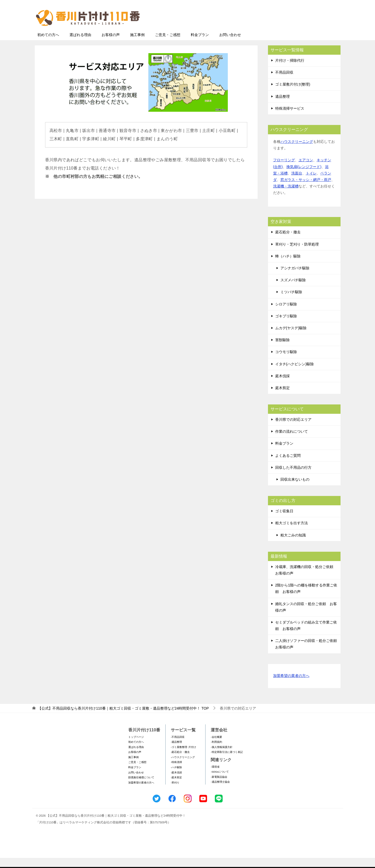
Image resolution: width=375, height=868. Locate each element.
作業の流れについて (292, 442)
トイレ (311, 183)
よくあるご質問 (288, 466)
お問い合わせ (230, 45)
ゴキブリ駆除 (286, 326)
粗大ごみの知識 (293, 545)
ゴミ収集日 (284, 521)
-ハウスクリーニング (183, 767)
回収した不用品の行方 (293, 478)
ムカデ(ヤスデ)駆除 (291, 338)
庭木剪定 (282, 398)
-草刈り (175, 793)
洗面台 (297, 183)
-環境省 (215, 777)
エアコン (306, 170)
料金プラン (200, 45)
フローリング (284, 170)
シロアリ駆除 (286, 314)
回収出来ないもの (295, 489)
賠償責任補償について (141, 787)
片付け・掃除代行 (290, 71)
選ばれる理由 (80, 45)
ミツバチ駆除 (291, 302)
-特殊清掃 (176, 772)
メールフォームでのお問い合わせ (292, 30)
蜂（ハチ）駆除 (288, 266)
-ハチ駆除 (176, 777)
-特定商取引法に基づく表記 (227, 762)
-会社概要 (216, 747)
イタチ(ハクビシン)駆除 (295, 374)
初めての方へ (48, 45)
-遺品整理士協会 (220, 792)
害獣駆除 (282, 350)
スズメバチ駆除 (293, 290)
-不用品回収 (178, 747)
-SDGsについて (220, 782)
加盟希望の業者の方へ (291, 686)
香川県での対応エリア (293, 430)
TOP (123, 718)
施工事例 (137, 45)
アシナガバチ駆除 (295, 278)
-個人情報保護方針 (221, 757)
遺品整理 (282, 107)
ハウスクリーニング (297, 152)
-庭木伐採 (176, 783)
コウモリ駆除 (286, 362)
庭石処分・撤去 (288, 242)
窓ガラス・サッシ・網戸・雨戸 (306, 190)
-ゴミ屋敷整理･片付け (183, 757)
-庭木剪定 (176, 787)
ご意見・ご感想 (168, 45)
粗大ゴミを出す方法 (292, 533)
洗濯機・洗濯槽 (286, 196)
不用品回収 (284, 82)
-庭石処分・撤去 (180, 762)
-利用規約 (216, 752)
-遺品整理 (176, 752)
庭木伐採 (282, 386)
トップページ (136, 747)
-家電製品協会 (219, 787)
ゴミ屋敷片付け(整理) (293, 94)
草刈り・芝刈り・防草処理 (297, 254)
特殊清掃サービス (290, 118)
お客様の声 (111, 45)
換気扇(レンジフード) (304, 177)
